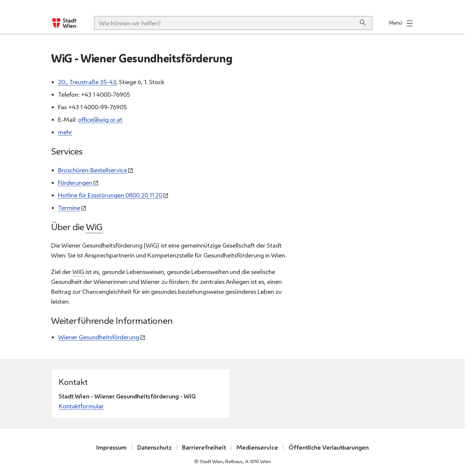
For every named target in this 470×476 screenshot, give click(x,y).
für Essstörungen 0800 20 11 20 (110, 195)
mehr (65, 133)
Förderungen (75, 183)
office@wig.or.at (100, 120)
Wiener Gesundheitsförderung (99, 337)
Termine (69, 208)
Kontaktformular (81, 406)
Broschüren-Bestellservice (93, 170)
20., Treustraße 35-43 (87, 82)
